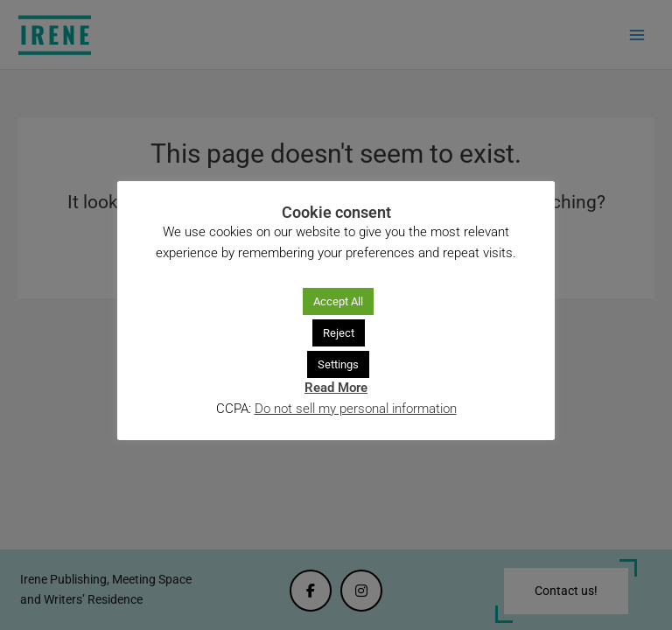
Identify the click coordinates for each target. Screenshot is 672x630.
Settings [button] (338, 364)
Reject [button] (339, 333)
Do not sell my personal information (356, 409)
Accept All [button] (338, 301)
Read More (336, 388)
